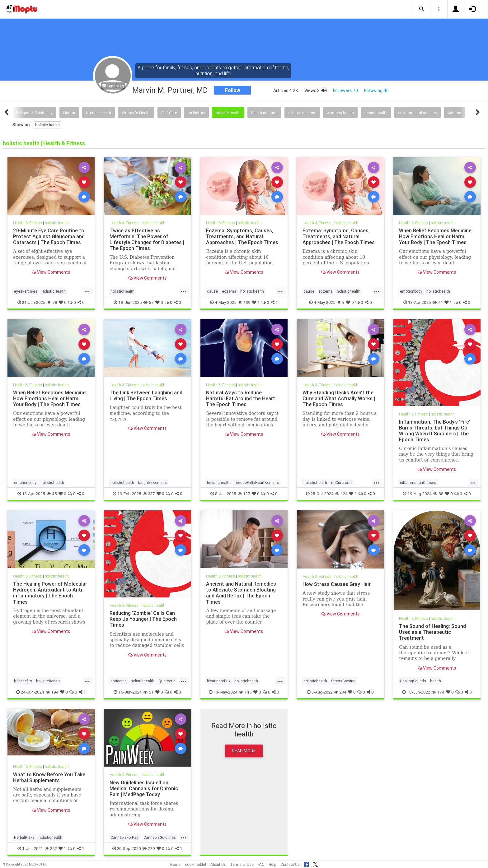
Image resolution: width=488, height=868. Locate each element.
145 (245, 692)
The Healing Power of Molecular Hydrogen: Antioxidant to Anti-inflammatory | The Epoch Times (50, 593)
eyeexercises (26, 291)
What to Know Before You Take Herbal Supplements (49, 777)
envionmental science (418, 113)
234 (340, 692)
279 (149, 848)
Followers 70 (345, 91)
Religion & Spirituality (34, 113)
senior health (376, 113)
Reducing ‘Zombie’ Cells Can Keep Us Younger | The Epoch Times (143, 619)
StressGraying (343, 681)
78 (52, 302)
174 (438, 692)
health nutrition (264, 113)
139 (244, 302)
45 (52, 494)
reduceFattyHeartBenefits (257, 483)
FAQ (261, 864)
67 (149, 302)
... (87, 291)
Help (272, 864)
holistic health (228, 113)
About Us (218, 864)
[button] (422, 9)
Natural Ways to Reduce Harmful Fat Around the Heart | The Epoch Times (242, 398)
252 (51, 848)
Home (175, 864)
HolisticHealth (54, 291)
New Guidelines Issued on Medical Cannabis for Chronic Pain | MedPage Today (144, 788)
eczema (229, 291)
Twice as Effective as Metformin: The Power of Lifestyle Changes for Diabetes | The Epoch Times (147, 239)
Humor (69, 113)
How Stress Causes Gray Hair (337, 584)
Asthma (454, 113)
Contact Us (290, 864)
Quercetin (167, 681)
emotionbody (411, 291)
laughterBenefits (152, 483)
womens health (340, 113)
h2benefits (23, 681)
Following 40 (376, 91)
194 (52, 692)
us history (196, 113)
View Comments (51, 272)
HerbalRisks (24, 837)
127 (244, 494)
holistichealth (252, 291)
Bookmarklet (195, 864)
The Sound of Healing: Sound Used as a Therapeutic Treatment (432, 632)
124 (341, 494)
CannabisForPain (125, 837)
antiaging (119, 681)
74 (438, 302)
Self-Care (169, 113)
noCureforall (342, 483)
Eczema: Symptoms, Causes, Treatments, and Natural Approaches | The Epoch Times (242, 236)
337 (149, 494)
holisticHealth (122, 291)
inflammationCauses (418, 483)
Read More (244, 751)
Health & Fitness (28, 223)
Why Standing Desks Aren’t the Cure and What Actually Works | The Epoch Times (339, 398)
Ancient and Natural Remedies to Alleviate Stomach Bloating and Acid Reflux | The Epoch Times (241, 593)
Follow (233, 90)
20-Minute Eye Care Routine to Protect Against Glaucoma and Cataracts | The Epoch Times (49, 236)
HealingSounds (413, 681)
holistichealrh (315, 483)
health (436, 681)
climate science (302, 113)
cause (212, 291)
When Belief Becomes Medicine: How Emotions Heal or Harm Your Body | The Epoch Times (436, 236)
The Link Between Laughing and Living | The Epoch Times (146, 395)
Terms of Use (242, 864)
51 (149, 692)
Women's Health (136, 113)
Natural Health (99, 113)
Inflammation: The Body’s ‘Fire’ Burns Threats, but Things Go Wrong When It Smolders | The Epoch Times (435, 431)
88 (438, 494)
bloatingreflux (219, 681)
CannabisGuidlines (160, 837)
